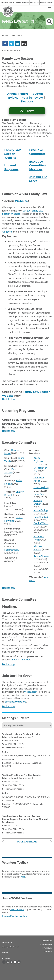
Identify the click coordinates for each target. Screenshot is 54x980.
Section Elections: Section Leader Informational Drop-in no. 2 (21, 735)
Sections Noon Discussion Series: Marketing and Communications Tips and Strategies (25, 819)
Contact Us (50, 3)
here (23, 877)
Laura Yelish (40, 494)
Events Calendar (21, 660)
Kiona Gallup (41, 510)
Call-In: (6, 752)
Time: (5, 744)
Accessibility (47, 941)
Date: (5, 740)
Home (5, 35)
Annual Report (18, 94)
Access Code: (8, 759)
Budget (38, 94)
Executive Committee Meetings (37, 165)
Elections (27, 101)
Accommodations (46, 944)
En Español (43, 3)
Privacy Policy (47, 948)
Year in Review (32, 98)
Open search (49, 22)
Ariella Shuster (42, 556)
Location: (6, 748)
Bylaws (13, 98)
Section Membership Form (15, 916)
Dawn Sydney (41, 487)
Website (21, 201)
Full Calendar (27, 841)
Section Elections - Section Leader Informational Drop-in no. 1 (22, 777)
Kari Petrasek (11, 550)
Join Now (27, 111)
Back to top (8, 399)
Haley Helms (41, 517)
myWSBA (19, 3)
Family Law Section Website (12, 154)
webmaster (31, 692)
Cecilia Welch (41, 523)
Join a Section (17, 910)
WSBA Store (26, 3)
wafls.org (7, 232)
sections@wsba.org (16, 702)
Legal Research (35, 3)
